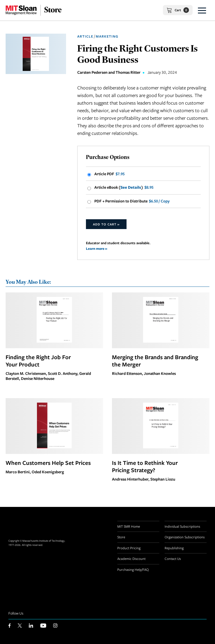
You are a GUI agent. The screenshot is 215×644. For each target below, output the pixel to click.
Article (85, 36)
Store (121, 537)
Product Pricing (129, 548)
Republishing (174, 548)
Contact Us (173, 558)
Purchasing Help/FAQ (133, 569)
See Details (131, 187)
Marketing (107, 36)
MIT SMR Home (129, 526)
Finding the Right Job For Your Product (38, 361)
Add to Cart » (106, 224)
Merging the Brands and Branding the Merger (155, 361)
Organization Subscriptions (185, 537)
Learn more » (97, 249)
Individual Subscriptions (182, 526)
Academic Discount (131, 558)
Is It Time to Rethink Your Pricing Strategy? (145, 466)
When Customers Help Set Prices (48, 463)
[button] (202, 10)
